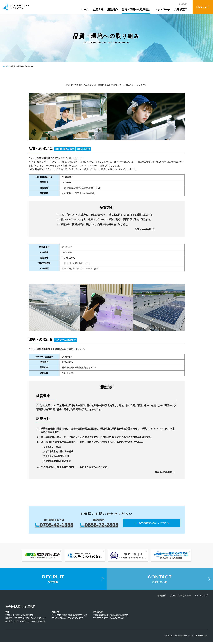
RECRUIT (203, 7)
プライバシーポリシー (180, 598)
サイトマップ (201, 598)
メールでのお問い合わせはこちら (151, 523)
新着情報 (162, 598)
